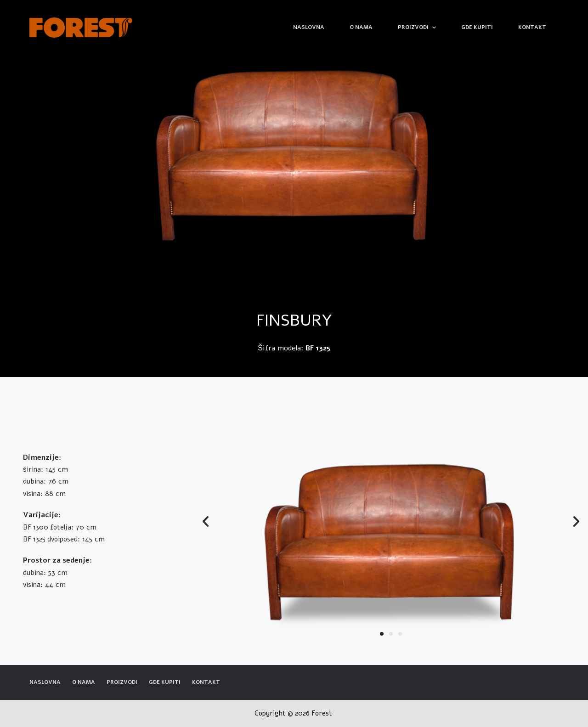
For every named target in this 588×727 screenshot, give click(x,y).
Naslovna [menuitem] (309, 27)
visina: (33, 494)
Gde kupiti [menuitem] (477, 27)
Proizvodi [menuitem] (418, 28)
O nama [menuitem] (361, 27)
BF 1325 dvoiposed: (51, 539)
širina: (33, 469)
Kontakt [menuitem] (532, 27)
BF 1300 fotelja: (48, 527)
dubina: (34, 481)
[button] (382, 634)
